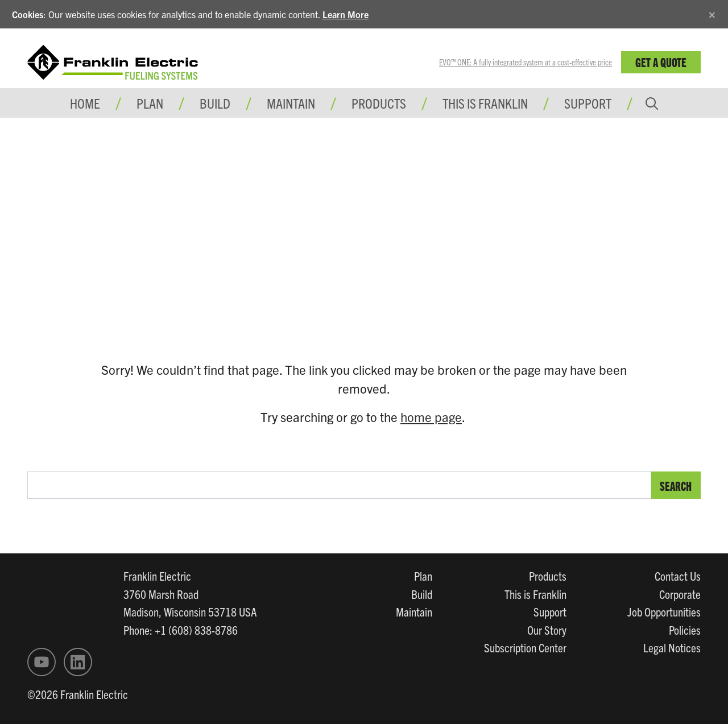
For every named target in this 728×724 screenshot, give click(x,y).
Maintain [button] (291, 103)
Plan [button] (150, 103)
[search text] (339, 485)
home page (431, 417)
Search (676, 485)
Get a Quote (661, 62)
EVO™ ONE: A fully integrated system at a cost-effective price (526, 62)
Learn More (346, 14)
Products (548, 576)
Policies (685, 630)
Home (85, 103)
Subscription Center (525, 647)
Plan (423, 576)
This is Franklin (485, 103)
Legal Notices (672, 647)
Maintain (414, 611)
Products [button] (379, 103)
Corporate (680, 594)
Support (588, 103)
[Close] (712, 13)
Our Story (547, 630)
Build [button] (215, 103)
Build (422, 594)
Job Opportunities (664, 611)
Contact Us (678, 576)
